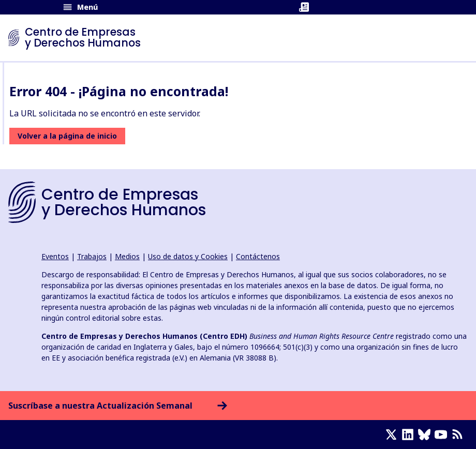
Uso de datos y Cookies (188, 256)
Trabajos (92, 256)
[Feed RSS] (459, 435)
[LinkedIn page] (410, 435)
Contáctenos (258, 256)
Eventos (55, 256)
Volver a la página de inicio (67, 136)
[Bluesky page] (426, 435)
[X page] (393, 435)
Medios (127, 256)
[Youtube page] (443, 435)
